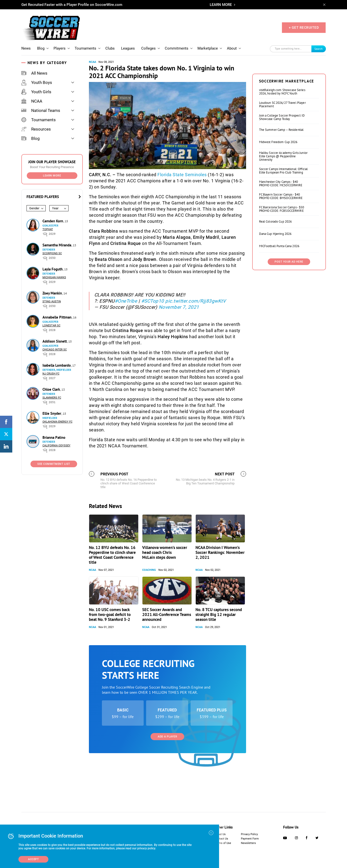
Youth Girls (36, 92)
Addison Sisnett (55, 341)
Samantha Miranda (57, 245)
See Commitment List (54, 464)
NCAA (32, 101)
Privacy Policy (249, 844)
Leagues (128, 48)
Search (319, 49)
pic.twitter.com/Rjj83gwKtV (195, 301)
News (26, 48)
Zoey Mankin (53, 293)
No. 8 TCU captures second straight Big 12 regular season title (219, 676)
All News (34, 73)
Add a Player (167, 798)
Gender (34, 208)
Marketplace (208, 48)
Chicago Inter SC (55, 350)
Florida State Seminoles (182, 175)
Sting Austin (52, 301)
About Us (220, 844)
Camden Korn (53, 221)
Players (60, 48)
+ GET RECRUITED (304, 27)
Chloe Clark (52, 389)
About (232, 48)
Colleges (148, 48)
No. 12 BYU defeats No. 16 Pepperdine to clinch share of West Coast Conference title (112, 616)
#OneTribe (126, 301)
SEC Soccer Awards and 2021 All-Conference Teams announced (167, 676)
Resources (36, 129)
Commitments (177, 48)
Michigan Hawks (54, 277)
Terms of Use (223, 853)
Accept (33, 859)
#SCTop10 (153, 301)
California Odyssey (56, 446)
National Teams (41, 110)
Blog (41, 48)
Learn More (52, 176)
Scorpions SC (52, 253)
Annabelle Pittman (57, 317)
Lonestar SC (51, 326)
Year (55, 208)
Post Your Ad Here (289, 323)
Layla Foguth (53, 269)
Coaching (149, 631)
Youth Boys (37, 82)
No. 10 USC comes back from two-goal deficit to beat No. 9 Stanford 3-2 (110, 676)
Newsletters (248, 853)
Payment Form (250, 848)
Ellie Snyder (52, 413)
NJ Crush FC (51, 374)
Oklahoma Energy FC (57, 422)
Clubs (110, 48)
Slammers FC (52, 398)
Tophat (48, 229)
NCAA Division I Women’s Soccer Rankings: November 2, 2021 (220, 614)
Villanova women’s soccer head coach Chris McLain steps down (165, 614)
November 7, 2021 (179, 307)
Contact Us (221, 848)
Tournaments (85, 48)
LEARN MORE (221, 5)
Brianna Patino (54, 437)
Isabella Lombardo (57, 365)
